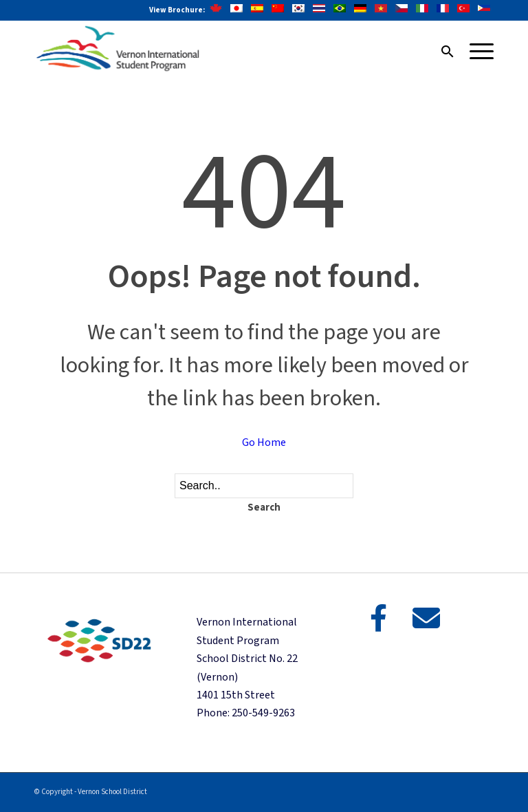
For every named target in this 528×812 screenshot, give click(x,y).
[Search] (441, 52)
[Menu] (475, 52)
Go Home (264, 442)
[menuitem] (441, 52)
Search (264, 507)
